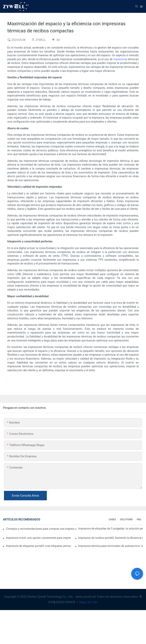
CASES (112, 519)
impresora (120, 59)
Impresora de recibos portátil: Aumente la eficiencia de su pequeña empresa (111, 538)
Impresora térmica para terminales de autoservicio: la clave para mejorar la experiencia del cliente (111, 546)
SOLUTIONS (126, 519)
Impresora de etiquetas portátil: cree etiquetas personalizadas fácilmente (38, 546)
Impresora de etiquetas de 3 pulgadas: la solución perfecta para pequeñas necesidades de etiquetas (111, 529)
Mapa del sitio (88, 602)
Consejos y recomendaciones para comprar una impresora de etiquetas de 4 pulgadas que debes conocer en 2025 (40, 529)
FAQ (139, 519)
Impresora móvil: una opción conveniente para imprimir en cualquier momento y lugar (38, 538)
